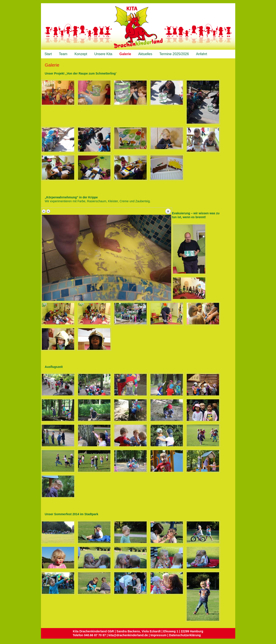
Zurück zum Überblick (168, 212)
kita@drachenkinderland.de (128, 635)
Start (48, 54)
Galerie (125, 54)
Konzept (81, 54)
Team (63, 54)
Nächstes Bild (48, 211)
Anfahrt (202, 54)
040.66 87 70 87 (95, 635)
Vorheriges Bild (44, 211)
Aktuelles (145, 54)
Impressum (159, 635)
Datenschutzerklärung (185, 635)
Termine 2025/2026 (174, 54)
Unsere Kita (103, 54)
